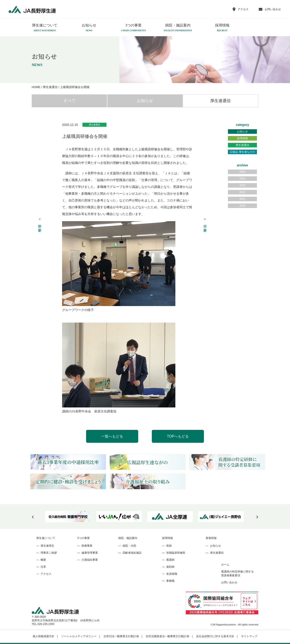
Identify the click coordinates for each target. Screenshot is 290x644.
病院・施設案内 (178, 28)
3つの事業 (133, 28)
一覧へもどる (112, 436)
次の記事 (205, 222)
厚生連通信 (220, 101)
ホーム (225, 565)
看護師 (170, 560)
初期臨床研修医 (176, 553)
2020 (243, 206)
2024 (243, 179)
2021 (243, 199)
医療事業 (87, 546)
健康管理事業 (90, 553)
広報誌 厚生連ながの (242, 152)
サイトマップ (249, 636)
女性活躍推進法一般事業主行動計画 (167, 636)
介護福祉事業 (90, 560)
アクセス (46, 574)
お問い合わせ (229, 582)
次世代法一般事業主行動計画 (121, 636)
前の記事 (40, 222)
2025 (243, 172)
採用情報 (222, 28)
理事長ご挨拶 (49, 553)
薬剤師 (170, 567)
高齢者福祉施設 (132, 553)
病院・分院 (129, 546)
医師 (169, 546)
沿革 (43, 567)
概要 (43, 560)
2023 (243, 185)
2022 (243, 192)
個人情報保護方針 (43, 636)
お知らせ (89, 28)
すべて (70, 101)
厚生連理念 (47, 546)
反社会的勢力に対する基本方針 (215, 636)
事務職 (170, 581)
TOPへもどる (178, 436)
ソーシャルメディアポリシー (79, 636)
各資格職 (172, 574)
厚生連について (45, 28)
